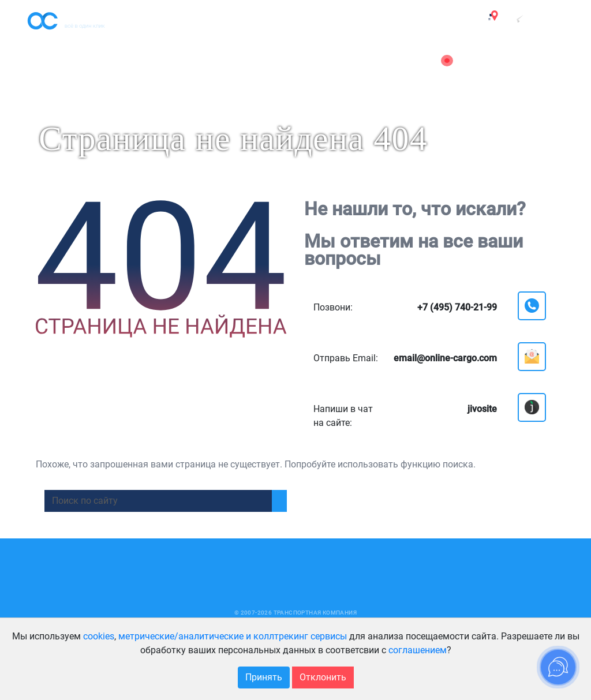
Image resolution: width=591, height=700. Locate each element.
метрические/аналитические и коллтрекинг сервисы (233, 636)
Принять (264, 677)
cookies (99, 636)
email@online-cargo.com (513, 61)
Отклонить (323, 677)
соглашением (418, 650)
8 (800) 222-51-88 (528, 73)
